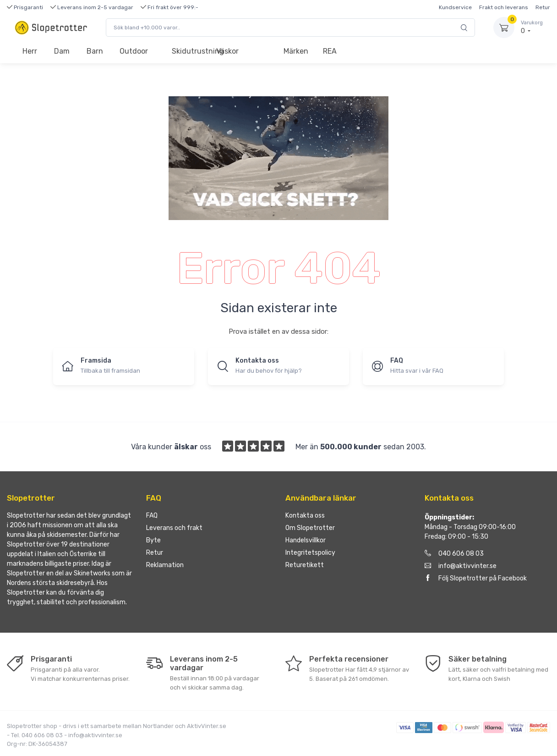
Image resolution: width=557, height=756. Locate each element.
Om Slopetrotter (310, 528)
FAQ (152, 516)
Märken (296, 51)
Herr (30, 51)
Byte (153, 540)
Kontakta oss (305, 516)
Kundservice (455, 7)
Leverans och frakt (174, 528)
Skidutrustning (190, 51)
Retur (543, 7)
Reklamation (165, 565)
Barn (95, 51)
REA (330, 51)
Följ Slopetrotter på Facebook (476, 578)
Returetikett (305, 565)
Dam (62, 51)
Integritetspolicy (310, 553)
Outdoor (134, 51)
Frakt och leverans (504, 7)
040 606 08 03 (454, 554)
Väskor (227, 51)
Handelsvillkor (306, 540)
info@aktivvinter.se (461, 566)
